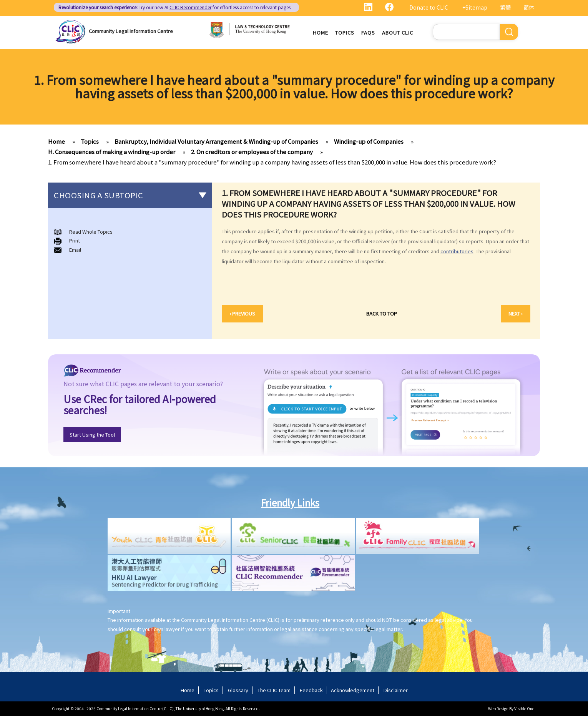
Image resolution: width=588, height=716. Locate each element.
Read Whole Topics (91, 232)
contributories (457, 251)
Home (321, 32)
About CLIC (398, 32)
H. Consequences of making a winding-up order (112, 152)
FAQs (368, 32)
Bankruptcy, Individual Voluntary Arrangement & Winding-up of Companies (216, 141)
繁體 (505, 7)
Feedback (311, 690)
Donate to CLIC (429, 7)
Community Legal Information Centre (131, 31)
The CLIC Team (274, 690)
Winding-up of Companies (369, 141)
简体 (529, 7)
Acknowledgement (353, 690)
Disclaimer (396, 690)
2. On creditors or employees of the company (252, 152)
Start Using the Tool (92, 434)
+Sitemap (475, 7)
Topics (345, 32)
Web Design (498, 709)
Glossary (238, 690)
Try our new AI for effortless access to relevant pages (174, 7)
